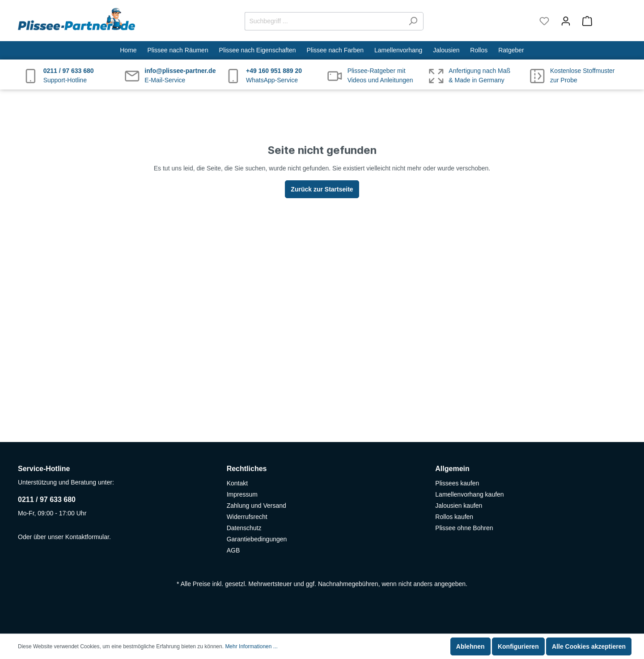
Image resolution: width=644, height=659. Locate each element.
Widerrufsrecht (247, 517)
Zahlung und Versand (256, 506)
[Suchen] (413, 21)
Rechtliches (247, 469)
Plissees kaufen (457, 483)
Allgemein (452, 469)
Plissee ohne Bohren (464, 528)
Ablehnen (470, 646)
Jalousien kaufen (459, 506)
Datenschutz (244, 528)
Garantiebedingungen (257, 539)
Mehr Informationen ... (251, 646)
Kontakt (237, 483)
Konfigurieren (518, 646)
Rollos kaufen (454, 517)
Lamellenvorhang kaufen (469, 494)
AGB (233, 550)
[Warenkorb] (601, 21)
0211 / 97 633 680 (47, 500)
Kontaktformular (87, 537)
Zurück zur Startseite (322, 189)
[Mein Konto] (566, 21)
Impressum (242, 494)
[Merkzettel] (544, 21)
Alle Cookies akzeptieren (589, 646)
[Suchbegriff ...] (324, 21)
